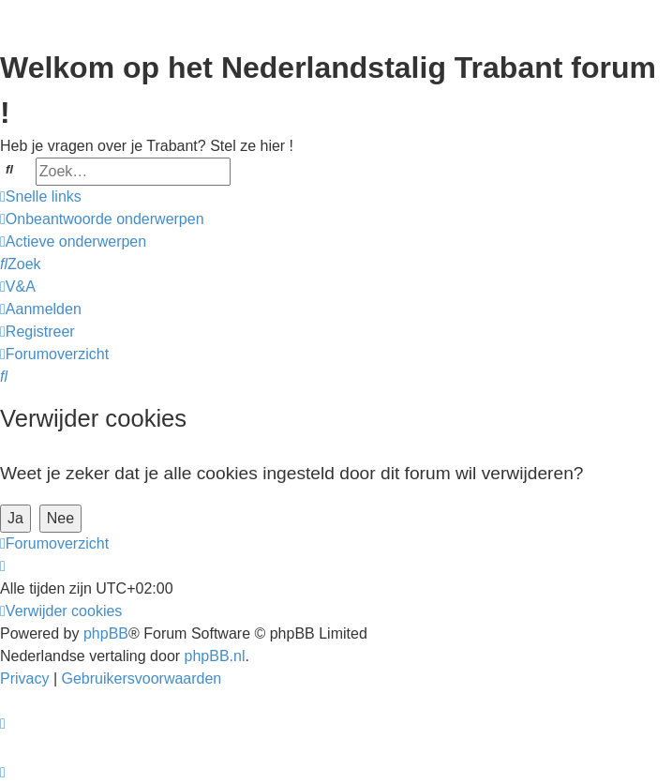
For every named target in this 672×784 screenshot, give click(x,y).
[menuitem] (102, 219)
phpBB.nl (215, 656)
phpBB (106, 633)
